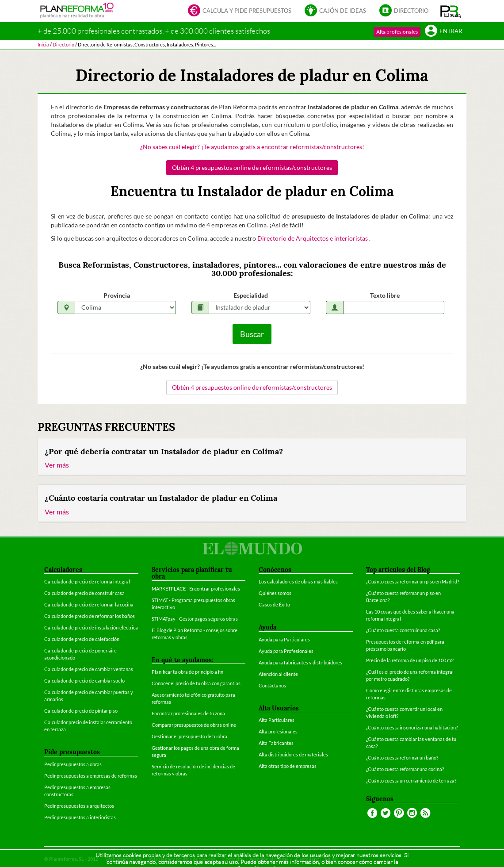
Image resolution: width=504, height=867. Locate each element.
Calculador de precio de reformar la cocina (89, 604)
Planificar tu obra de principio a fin (187, 672)
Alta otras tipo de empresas (288, 766)
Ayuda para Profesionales (286, 651)
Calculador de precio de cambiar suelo (84, 681)
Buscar (252, 334)
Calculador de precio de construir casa (84, 593)
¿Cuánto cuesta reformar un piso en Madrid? (412, 581)
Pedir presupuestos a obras (73, 764)
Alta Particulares (277, 720)
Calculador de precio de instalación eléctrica (91, 627)
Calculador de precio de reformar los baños (90, 616)
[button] (451, 11)
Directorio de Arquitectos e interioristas (313, 238)
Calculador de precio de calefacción (82, 639)
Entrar (443, 32)
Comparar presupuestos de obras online (194, 725)
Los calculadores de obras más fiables (298, 581)
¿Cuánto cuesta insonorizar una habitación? (412, 727)
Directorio (404, 11)
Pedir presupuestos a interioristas (80, 817)
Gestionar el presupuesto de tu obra (189, 736)
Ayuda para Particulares (284, 639)
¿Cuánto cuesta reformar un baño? (402, 758)
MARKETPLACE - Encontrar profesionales (196, 589)
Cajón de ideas (335, 11)
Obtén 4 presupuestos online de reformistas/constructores (252, 167)
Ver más (57, 465)
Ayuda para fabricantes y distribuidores (300, 662)
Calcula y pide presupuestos (240, 11)
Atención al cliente (278, 674)
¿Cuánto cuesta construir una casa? (403, 630)
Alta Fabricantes (276, 743)
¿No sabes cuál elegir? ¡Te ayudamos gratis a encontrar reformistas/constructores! (252, 147)
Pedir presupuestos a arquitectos (79, 806)
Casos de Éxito (274, 604)
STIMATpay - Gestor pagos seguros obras (195, 619)
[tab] (252, 457)
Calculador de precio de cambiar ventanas (89, 669)
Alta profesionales (397, 32)
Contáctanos (272, 685)
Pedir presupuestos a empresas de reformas (91, 776)
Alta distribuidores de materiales (293, 754)
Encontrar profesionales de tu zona (188, 713)
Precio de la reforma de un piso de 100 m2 (410, 660)
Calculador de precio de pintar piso (81, 711)
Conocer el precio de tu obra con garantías (196, 683)
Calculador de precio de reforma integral (87, 581)
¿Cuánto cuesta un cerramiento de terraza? (411, 781)
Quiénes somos (275, 593)
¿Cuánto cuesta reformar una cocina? (405, 769)
